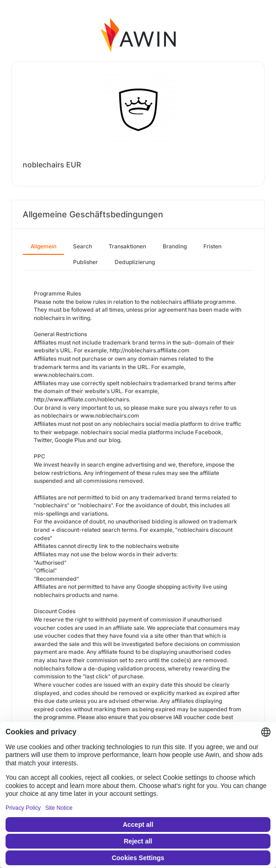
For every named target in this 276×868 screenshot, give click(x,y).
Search (83, 246)
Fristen (212, 246)
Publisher (86, 262)
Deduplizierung (135, 262)
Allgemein (43, 246)
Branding (175, 246)
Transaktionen (127, 246)
